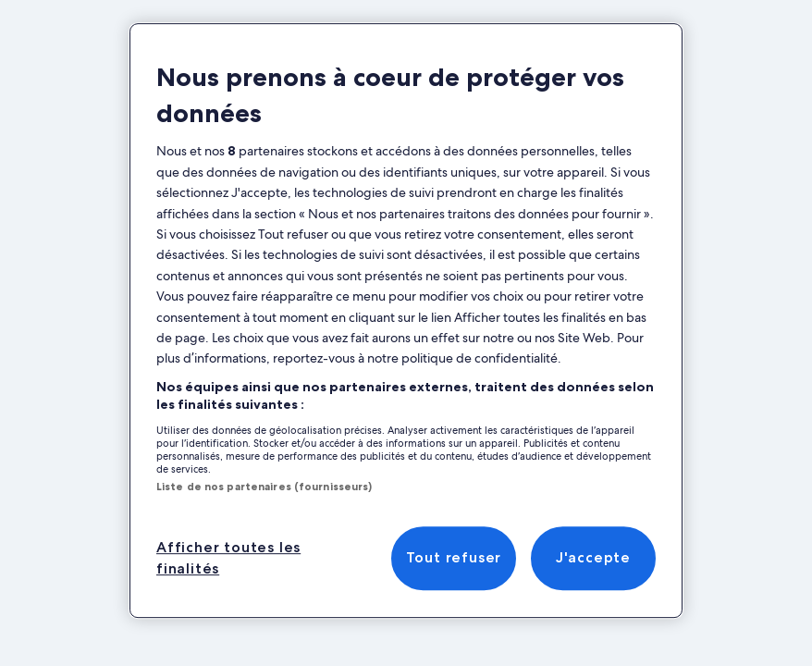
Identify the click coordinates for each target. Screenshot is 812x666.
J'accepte (593, 558)
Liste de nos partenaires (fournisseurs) (264, 487)
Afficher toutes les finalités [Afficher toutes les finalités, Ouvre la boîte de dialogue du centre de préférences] (228, 557)
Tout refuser (454, 558)
